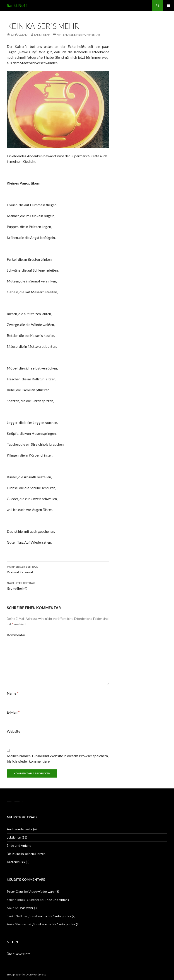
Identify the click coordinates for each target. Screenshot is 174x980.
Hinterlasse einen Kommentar (78, 35)
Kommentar (16, 635)
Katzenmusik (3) (18, 862)
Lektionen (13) (17, 837)
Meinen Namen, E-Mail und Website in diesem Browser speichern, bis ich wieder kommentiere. (58, 758)
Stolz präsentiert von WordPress (27, 974)
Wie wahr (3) (29, 908)
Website (13, 731)
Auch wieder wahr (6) (22, 829)
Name (13, 693)
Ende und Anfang (19, 845)
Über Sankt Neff (18, 954)
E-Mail (13, 712)
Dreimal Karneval (58, 569)
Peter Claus (15, 891)
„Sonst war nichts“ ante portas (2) (52, 916)
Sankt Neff (17, 5)
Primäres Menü (169, 5)
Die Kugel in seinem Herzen (26, 854)
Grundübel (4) (58, 585)
